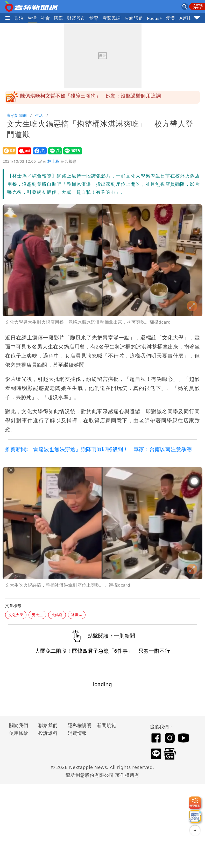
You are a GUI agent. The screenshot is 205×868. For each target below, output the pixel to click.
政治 (19, 18)
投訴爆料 (48, 733)
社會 (45, 18)
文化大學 (16, 615)
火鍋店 (57, 615)
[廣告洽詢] (195, 816)
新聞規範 (107, 725)
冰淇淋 (77, 615)
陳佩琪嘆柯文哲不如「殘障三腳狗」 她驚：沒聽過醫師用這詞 (91, 97)
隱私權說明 (78, 725)
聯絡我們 (48, 725)
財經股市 (76, 18)
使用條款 (19, 733)
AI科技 (186, 18)
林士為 (53, 161)
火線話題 (134, 18)
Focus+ (155, 18)
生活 (32, 18)
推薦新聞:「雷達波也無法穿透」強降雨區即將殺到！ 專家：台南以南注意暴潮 (98, 449)
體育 (94, 18)
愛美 (171, 18)
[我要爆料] (195, 803)
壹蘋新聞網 (17, 115)
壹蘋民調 (112, 18)
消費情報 (77, 733)
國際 (58, 18)
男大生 (37, 615)
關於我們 (19, 725)
